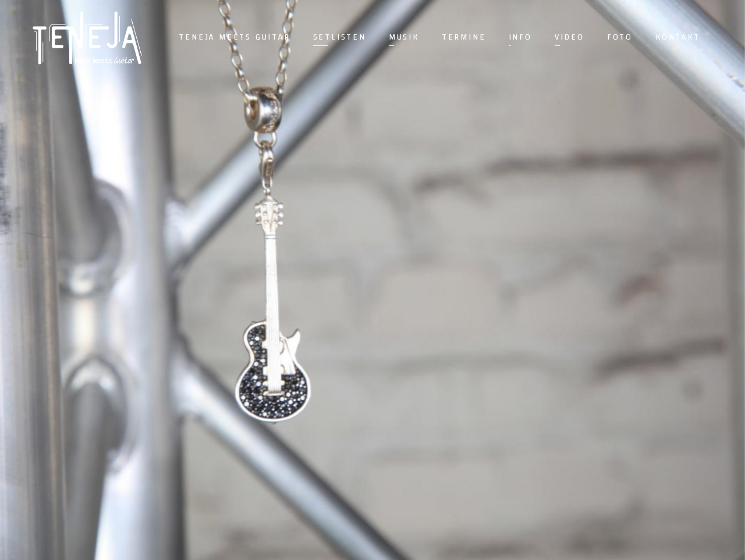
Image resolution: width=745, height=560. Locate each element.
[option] (372, 280)
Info (520, 37)
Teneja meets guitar (234, 37)
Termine (464, 37)
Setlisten (340, 37)
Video (570, 37)
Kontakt (678, 37)
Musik (404, 37)
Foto (620, 37)
